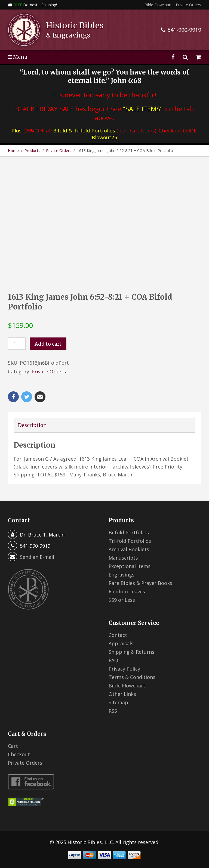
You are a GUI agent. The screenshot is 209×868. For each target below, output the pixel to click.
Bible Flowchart (158, 5)
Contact (118, 635)
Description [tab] (32, 425)
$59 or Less (122, 600)
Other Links (122, 694)
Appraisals (121, 643)
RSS (113, 711)
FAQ (113, 660)
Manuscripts (123, 558)
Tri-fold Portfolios (130, 541)
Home (13, 151)
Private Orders (188, 5)
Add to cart (48, 344)
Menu (18, 57)
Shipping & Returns (131, 652)
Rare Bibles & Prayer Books (140, 583)
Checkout (19, 754)
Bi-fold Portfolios (129, 532)
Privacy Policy (124, 669)
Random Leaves (127, 591)
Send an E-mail (37, 557)
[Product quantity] (17, 344)
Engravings (122, 575)
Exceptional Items (130, 566)
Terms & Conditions (132, 677)
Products (32, 151)
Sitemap (118, 702)
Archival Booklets (129, 549)
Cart (13, 746)
